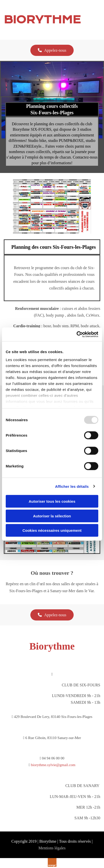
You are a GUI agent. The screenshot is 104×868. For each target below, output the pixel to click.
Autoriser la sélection (52, 516)
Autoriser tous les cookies (52, 501)
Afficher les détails (72, 486)
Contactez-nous (85, 157)
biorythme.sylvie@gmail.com (53, 765)
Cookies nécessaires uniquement (52, 530)
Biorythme (52, 646)
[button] (52, 50)
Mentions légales (52, 848)
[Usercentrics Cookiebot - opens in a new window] (77, 334)
